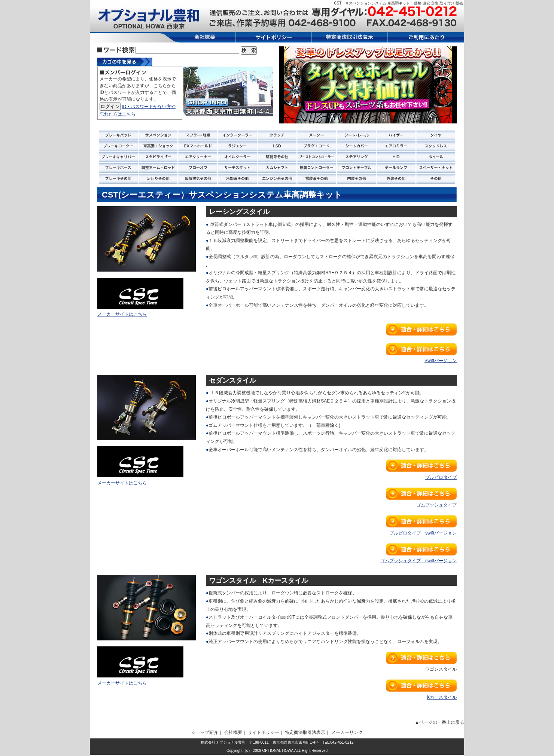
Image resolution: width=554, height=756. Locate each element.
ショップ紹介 (205, 732)
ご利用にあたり (426, 37)
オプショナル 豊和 (148, 19)
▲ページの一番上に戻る (439, 722)
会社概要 (202, 37)
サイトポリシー (274, 37)
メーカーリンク (347, 732)
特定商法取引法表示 (350, 37)
